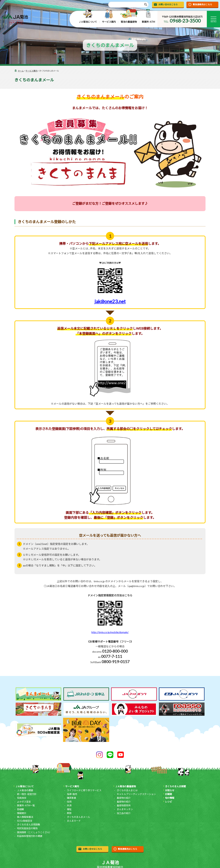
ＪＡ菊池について (88, 22)
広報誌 (168, 794)
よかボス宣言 (24, 802)
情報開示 (22, 813)
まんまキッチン (125, 809)
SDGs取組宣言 (25, 821)
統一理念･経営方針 (27, 794)
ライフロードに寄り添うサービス (84, 790)
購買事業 (71, 798)
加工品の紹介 (124, 813)
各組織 (20, 809)
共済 (69, 805)
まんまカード (74, 821)
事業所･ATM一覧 (26, 805)
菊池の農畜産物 (129, 22)
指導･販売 (72, 794)
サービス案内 (109, 22)
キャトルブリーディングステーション (136, 794)
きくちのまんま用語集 (28, 825)
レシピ (168, 802)
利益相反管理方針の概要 (30, 836)
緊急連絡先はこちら (202, 4)
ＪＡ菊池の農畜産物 (125, 786)
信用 (69, 802)
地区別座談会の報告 (27, 828)
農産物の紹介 (124, 798)
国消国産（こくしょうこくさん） (34, 832)
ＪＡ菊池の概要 (25, 790)
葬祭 (69, 813)
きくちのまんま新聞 (175, 786)
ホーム (21, 71)
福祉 (69, 809)
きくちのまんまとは (127, 790)
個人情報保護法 (25, 817)
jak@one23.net (110, 310)
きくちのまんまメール (78, 817)
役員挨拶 (22, 798)
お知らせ (170, 790)
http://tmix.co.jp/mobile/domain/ (110, 632)
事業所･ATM (148, 22)
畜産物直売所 (124, 805)
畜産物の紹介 (124, 802)
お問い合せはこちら (168, 4)
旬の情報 (170, 798)
